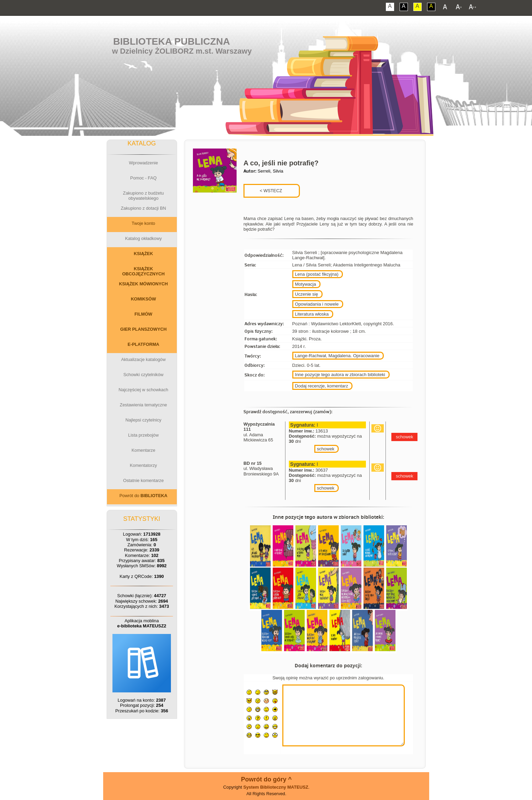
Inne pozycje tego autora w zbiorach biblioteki (340, 375)
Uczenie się (307, 294)
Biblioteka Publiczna (172, 41)
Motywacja (306, 284)
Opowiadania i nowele (317, 304)
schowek (326, 449)
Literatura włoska (312, 314)
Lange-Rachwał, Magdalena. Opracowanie (337, 356)
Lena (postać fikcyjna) (317, 274)
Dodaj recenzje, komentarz (322, 386)
